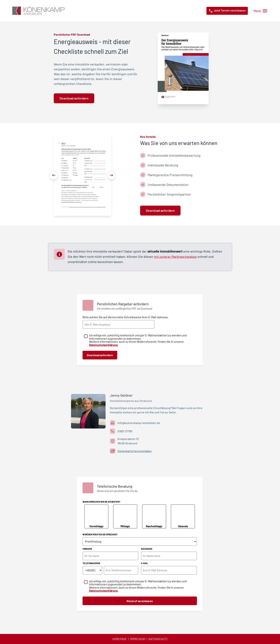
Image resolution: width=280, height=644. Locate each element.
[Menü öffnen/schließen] (260, 11)
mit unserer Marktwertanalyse (175, 257)
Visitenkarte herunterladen (135, 451)
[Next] (111, 175)
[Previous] (54, 175)
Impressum (138, 639)
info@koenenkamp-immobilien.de (139, 423)
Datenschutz (158, 639)
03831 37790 (125, 431)
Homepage (120, 639)
